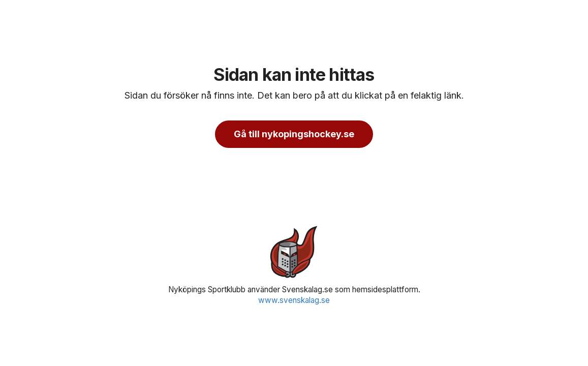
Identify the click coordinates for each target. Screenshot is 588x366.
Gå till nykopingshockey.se (294, 134)
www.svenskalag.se (294, 300)
